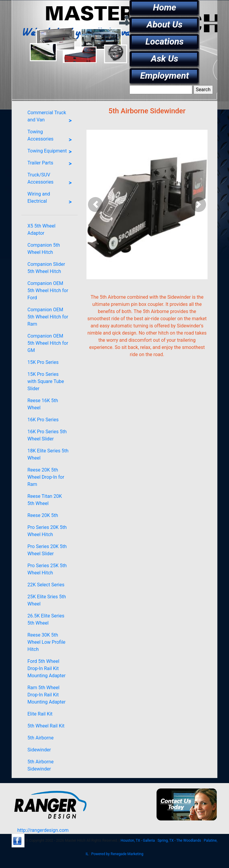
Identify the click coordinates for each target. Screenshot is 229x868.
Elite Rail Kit (40, 714)
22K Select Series (46, 585)
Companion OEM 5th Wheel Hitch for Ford (48, 290)
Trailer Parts (51, 164)
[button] (96, 205)
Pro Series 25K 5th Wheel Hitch (47, 569)
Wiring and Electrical (51, 199)
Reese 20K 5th (43, 515)
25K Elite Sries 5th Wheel (47, 600)
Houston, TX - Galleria (138, 840)
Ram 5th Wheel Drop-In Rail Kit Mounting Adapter (47, 695)
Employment (165, 75)
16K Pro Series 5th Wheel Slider (47, 435)
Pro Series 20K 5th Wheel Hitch (47, 531)
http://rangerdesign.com (43, 830)
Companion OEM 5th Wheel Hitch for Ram (48, 317)
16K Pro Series (43, 420)
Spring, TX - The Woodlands (179, 840)
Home (165, 7)
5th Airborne (41, 738)
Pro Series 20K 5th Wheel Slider (47, 550)
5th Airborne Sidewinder (41, 765)
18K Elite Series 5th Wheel (48, 454)
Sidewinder (39, 750)
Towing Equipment (51, 152)
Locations (165, 41)
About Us (165, 24)
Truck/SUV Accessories (51, 180)
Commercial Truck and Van (51, 118)
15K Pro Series (43, 362)
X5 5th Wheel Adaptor (41, 229)
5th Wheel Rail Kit (46, 726)
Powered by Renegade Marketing (117, 854)
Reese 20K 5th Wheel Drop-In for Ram (46, 477)
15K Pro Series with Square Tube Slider (46, 381)
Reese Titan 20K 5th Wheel (45, 500)
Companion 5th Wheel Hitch (44, 249)
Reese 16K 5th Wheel (43, 404)
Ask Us (165, 58)
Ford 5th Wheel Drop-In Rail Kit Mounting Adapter (47, 668)
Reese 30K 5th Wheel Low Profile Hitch (46, 642)
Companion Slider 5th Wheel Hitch (46, 268)
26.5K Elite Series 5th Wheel (46, 619)
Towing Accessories (51, 137)
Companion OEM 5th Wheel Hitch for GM (48, 343)
